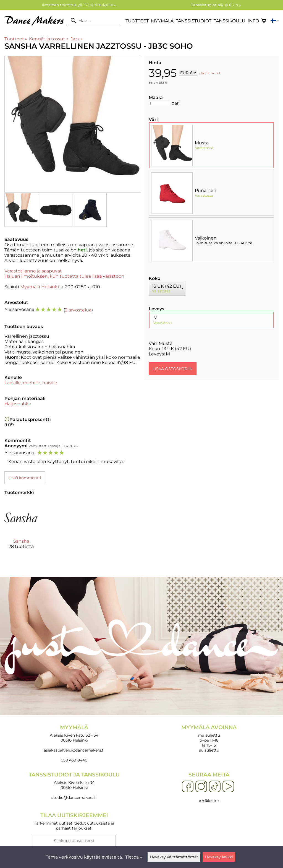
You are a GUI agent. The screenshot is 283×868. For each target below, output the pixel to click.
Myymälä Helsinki (40, 287)
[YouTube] (228, 787)
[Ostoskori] (264, 21)
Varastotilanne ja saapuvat (33, 271)
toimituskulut (211, 73)
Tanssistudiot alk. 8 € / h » (216, 5)
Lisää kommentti (25, 478)
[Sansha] (21, 529)
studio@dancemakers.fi (74, 797)
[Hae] (95, 21)
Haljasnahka (18, 404)
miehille (32, 383)
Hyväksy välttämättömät (174, 857)
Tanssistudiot (194, 21)
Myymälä (162, 21)
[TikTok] (215, 787)
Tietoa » (134, 857)
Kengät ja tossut (49, 39)
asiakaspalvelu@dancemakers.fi (74, 750)
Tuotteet (137, 21)
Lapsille (13, 383)
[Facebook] (188, 787)
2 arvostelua (78, 310)
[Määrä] (159, 103)
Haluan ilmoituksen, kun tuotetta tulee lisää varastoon (64, 276)
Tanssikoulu (230, 21)
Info (253, 21)
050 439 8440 (74, 760)
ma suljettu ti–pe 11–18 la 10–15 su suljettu (209, 738)
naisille (50, 383)
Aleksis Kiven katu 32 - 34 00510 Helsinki (74, 733)
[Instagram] (201, 787)
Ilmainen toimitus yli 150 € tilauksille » (79, 5)
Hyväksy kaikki (219, 857)
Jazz (77, 39)
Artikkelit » (209, 801)
